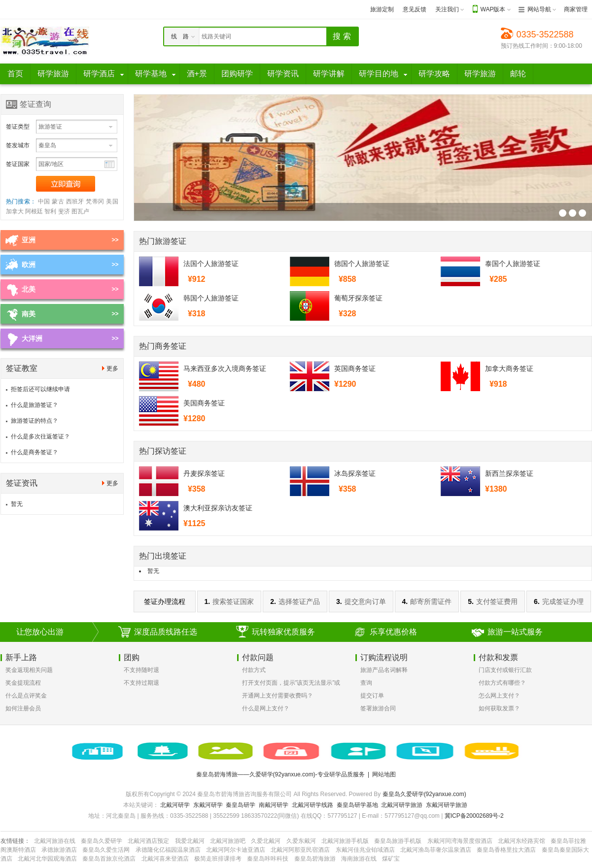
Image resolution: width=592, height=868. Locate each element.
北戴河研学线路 (313, 805)
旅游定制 (382, 9)
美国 (112, 201)
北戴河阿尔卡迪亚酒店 (236, 850)
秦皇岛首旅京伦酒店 (109, 859)
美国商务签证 (204, 403)
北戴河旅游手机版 (345, 841)
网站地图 (384, 774)
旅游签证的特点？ (35, 421)
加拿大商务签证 (509, 368)
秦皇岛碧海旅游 (315, 859)
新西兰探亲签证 (509, 473)
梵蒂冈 (95, 201)
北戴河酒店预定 (148, 841)
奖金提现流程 (23, 683)
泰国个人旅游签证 (513, 264)
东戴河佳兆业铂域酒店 (365, 850)
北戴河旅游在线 (55, 841)
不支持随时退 (141, 670)
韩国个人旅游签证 (211, 298)
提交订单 (372, 696)
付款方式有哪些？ (502, 683)
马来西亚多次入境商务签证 (225, 368)
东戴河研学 (208, 805)
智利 (50, 211)
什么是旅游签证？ (35, 405)
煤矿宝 (391, 859)
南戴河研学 (274, 805)
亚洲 (29, 240)
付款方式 (254, 670)
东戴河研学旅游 (447, 805)
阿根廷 (34, 211)
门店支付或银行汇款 (505, 670)
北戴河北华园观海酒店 (47, 859)
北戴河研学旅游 (402, 805)
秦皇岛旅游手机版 (398, 841)
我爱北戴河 (190, 841)
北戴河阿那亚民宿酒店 (300, 850)
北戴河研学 (175, 805)
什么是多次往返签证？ (40, 436)
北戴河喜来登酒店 (165, 859)
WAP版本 (493, 9)
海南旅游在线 (359, 859)
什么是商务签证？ (35, 452)
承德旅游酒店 (59, 850)
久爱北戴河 (266, 841)
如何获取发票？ (499, 708)
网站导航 (539, 9)
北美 (29, 289)
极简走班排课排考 (218, 859)
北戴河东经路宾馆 (522, 841)
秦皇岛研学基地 (357, 805)
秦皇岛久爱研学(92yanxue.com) (424, 794)
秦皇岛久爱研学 (102, 841)
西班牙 (75, 201)
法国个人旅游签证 (211, 264)
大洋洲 (32, 338)
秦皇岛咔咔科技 (268, 859)
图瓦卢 (80, 211)
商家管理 (576, 9)
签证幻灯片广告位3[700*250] (563, 213)
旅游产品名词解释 (384, 670)
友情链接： (15, 841)
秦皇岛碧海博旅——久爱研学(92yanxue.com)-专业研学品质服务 (280, 774)
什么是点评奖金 (26, 696)
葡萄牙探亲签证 (358, 298)
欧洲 (29, 265)
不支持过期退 (141, 683)
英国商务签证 (355, 368)
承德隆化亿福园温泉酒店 (168, 850)
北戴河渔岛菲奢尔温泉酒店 (436, 850)
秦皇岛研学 (241, 805)
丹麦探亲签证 (204, 473)
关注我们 (447, 9)
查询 (366, 683)
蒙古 (58, 201)
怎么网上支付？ (499, 696)
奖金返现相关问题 (29, 670)
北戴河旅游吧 (228, 841)
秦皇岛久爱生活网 (106, 850)
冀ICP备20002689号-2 (474, 816)
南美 (29, 314)
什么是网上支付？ (266, 708)
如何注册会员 (23, 708)
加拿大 (15, 211)
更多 (112, 368)
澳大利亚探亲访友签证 (218, 508)
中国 (44, 201)
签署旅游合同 (378, 708)
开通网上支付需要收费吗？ (278, 696)
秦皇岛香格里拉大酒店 (506, 850)
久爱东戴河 (301, 841)
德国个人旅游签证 (362, 264)
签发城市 (18, 145)
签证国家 (18, 164)
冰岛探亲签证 (355, 473)
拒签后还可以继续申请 (40, 389)
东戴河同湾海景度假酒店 (460, 841)
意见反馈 (415, 9)
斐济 (64, 211)
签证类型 (18, 127)
